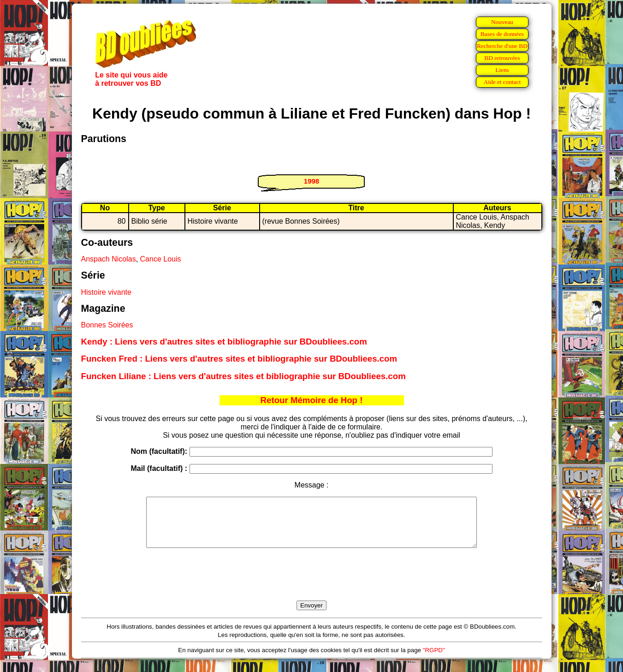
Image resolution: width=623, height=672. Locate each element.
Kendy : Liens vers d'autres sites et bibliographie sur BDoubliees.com (224, 342)
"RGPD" (434, 660)
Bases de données (502, 34)
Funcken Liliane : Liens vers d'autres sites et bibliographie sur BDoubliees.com (243, 376)
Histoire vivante (106, 292)
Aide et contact (502, 82)
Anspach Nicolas (109, 259)
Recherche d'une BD (502, 46)
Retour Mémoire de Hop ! (312, 400)
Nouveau (502, 22)
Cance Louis (161, 259)
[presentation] (312, 585)
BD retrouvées (502, 58)
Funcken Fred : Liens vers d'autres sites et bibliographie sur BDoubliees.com (239, 359)
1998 (311, 181)
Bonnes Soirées (107, 325)
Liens (502, 70)
